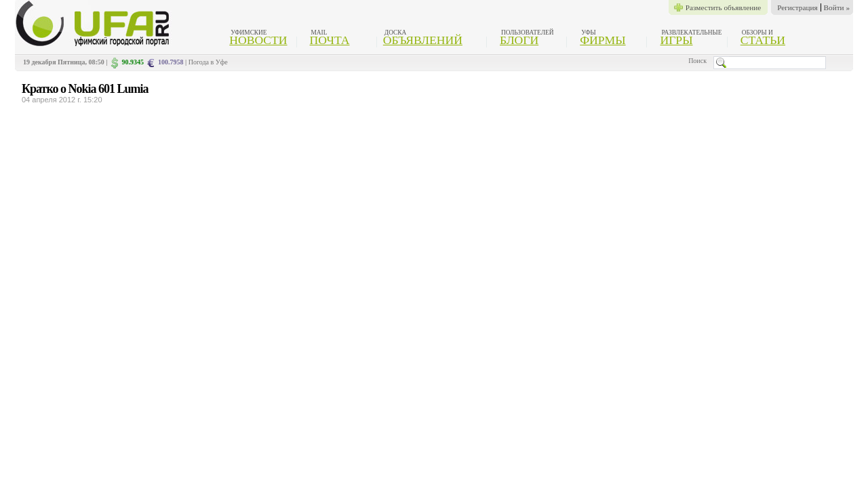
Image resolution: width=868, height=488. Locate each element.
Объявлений (423, 40)
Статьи (763, 40)
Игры (676, 40)
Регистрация (797, 7)
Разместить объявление (723, 7)
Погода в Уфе (208, 62)
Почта (330, 40)
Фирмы (603, 40)
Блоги (519, 40)
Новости (258, 40)
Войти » (837, 7)
